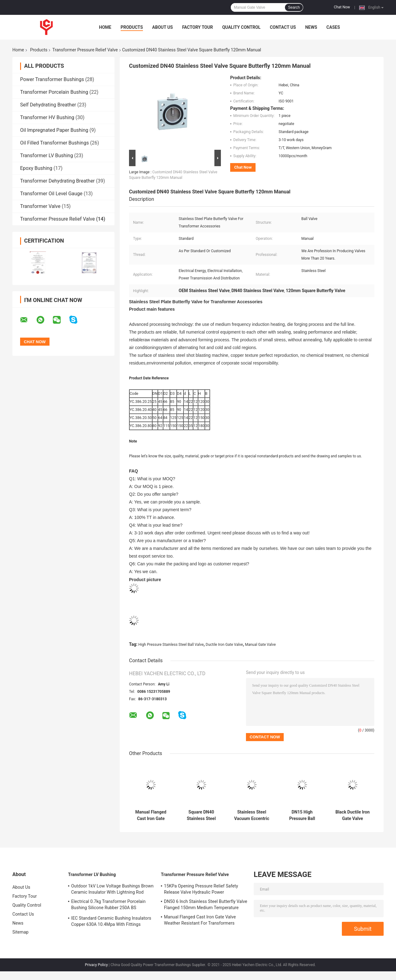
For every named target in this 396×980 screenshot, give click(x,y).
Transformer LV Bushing (47, 155)
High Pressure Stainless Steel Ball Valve (171, 645)
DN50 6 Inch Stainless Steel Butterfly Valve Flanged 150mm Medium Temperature (206, 904)
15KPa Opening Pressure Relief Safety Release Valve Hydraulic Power (201, 889)
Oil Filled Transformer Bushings (54, 143)
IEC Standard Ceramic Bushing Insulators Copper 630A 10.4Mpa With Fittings (111, 921)
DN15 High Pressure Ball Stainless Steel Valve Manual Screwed (302, 815)
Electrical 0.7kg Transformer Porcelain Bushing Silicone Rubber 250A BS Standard (108, 905)
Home (105, 27)
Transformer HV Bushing (47, 117)
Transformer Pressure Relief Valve (85, 50)
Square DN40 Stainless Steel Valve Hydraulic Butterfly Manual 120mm (201, 815)
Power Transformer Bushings (52, 79)
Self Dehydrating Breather (48, 105)
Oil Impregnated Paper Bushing (54, 130)
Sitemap (20, 932)
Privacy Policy (97, 965)
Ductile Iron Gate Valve (224, 645)
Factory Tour (198, 27)
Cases (333, 27)
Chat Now (342, 7)
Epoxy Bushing (36, 168)
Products (132, 27)
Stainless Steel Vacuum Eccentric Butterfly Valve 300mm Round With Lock (252, 815)
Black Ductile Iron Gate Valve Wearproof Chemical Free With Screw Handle (353, 815)
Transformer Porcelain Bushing (54, 92)
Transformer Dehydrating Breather (57, 181)
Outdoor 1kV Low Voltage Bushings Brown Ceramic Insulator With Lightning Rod (112, 889)
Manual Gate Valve (260, 645)
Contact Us (283, 27)
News (311, 27)
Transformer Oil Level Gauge (51, 194)
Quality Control (241, 27)
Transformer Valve (40, 206)
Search (294, 7)
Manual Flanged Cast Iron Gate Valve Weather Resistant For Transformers (151, 815)
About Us (163, 27)
